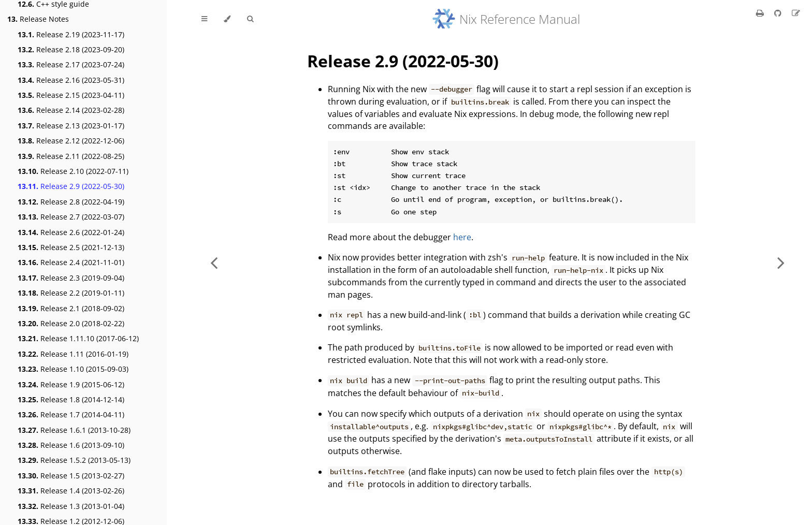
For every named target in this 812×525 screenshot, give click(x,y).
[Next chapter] (781, 262)
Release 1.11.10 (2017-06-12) (78, 338)
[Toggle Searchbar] (250, 19)
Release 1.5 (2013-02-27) (71, 476)
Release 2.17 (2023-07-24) (71, 64)
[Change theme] (227, 19)
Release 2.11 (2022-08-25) (71, 156)
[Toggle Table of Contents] (204, 19)
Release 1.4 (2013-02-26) (71, 491)
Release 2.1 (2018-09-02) (71, 308)
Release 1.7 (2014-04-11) (71, 414)
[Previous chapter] (214, 262)
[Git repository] (779, 13)
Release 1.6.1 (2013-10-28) (74, 430)
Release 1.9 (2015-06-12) (71, 384)
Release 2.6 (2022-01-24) (71, 232)
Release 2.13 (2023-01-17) (71, 126)
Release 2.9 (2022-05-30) (71, 186)
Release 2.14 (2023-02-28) (71, 110)
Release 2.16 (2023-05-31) (71, 80)
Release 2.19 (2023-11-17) (71, 34)
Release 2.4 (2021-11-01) (71, 262)
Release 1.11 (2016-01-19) (73, 354)
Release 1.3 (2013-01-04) (71, 506)
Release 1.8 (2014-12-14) (71, 399)
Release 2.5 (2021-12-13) (71, 247)
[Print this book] (761, 13)
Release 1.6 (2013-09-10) (71, 445)
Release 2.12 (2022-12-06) (71, 141)
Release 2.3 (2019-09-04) (71, 278)
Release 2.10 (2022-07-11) (73, 171)
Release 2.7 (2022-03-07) (71, 217)
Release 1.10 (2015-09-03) (73, 369)
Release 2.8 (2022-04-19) (71, 202)
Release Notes (38, 19)
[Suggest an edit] (796, 13)
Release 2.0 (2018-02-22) (71, 323)
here (462, 237)
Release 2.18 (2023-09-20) (71, 49)
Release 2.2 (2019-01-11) (71, 293)
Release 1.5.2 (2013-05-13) (74, 460)
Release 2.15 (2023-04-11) (71, 95)
